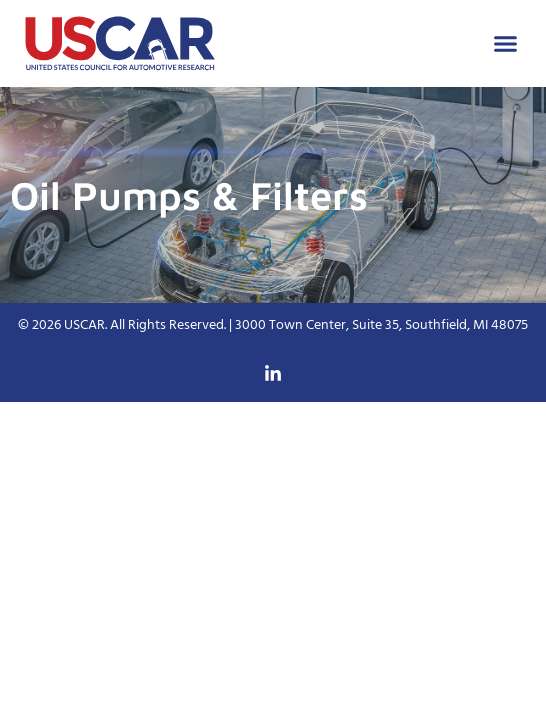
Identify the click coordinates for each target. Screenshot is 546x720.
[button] (506, 44)
